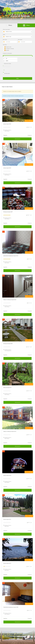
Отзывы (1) (30, 223)
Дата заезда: (5, 40)
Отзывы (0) (30, 135)
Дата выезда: (20, 40)
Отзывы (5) (30, 267)
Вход (15, 2)
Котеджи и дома (8, 47)
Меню (26, 25)
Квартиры (7, 50)
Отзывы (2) (30, 575)
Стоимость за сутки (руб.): (7, 53)
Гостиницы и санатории (10, 49)
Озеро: (4, 35)
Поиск (9, 25)
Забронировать (17, 139)
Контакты (21, 2)
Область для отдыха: (6, 29)
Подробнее (5, 135)
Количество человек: (8, 64)
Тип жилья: (5, 45)
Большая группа (7, 73)
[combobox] (19, 32)
